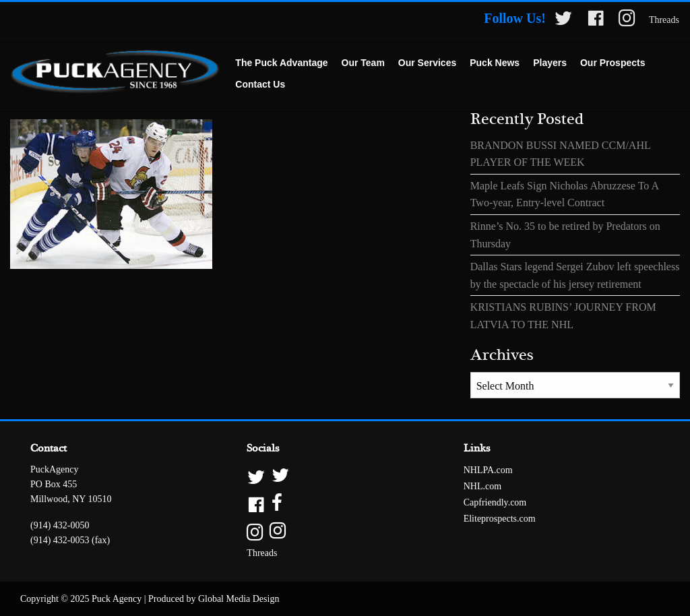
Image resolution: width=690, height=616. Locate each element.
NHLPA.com (488, 470)
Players (550, 63)
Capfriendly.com (495, 502)
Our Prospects (613, 63)
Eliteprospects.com (500, 519)
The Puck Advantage (281, 63)
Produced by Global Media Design (214, 599)
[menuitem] (281, 63)
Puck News (495, 63)
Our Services (427, 63)
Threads (664, 20)
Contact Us (260, 84)
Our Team (363, 63)
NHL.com (482, 486)
